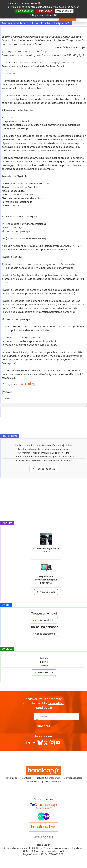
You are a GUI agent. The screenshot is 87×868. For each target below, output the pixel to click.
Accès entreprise (43, 634)
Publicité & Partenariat (47, 778)
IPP (4, 224)
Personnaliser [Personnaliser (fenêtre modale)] (64, 11)
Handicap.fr (78, 848)
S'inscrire (44, 726)
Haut (61, 851)
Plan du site (11, 778)
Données (32, 782)
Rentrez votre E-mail (21, 716)
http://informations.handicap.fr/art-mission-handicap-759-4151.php (42, 55)
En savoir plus (43, 672)
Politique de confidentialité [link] (44, 15)
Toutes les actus (43, 469)
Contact (26, 778)
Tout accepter (24, 11)
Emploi (7, 399)
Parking (44, 662)
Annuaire (44, 666)
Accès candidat (42, 620)
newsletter (56, 703)
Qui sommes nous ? (52, 782)
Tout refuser (45, 11)
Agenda (44, 658)
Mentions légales (73, 778)
